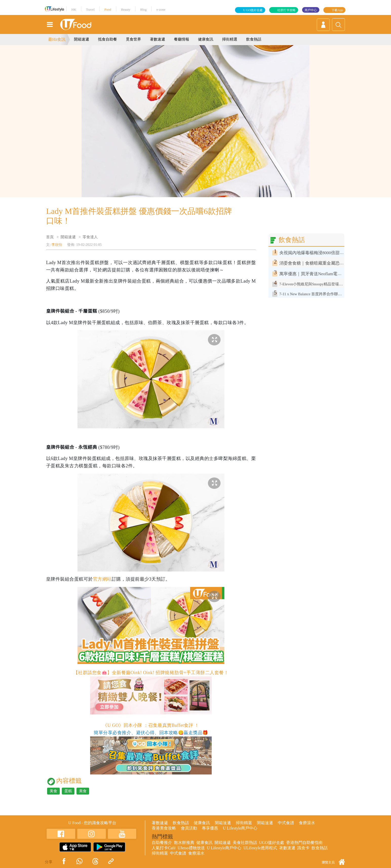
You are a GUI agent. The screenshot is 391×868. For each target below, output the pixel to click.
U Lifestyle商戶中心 (240, 828)
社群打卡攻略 (286, 10)
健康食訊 (206, 39)
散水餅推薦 (184, 843)
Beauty (126, 10)
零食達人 (90, 237)
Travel (90, 10)
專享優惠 (210, 828)
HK (74, 10)
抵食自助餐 (107, 39)
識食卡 (303, 848)
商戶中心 (311, 10)
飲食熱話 (254, 39)
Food (108, 10)
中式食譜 (286, 823)
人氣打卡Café (164, 848)
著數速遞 (158, 39)
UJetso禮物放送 (191, 848)
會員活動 (189, 828)
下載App (337, 10)
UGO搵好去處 (272, 843)
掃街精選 (230, 39)
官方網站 (102, 579)
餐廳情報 (182, 39)
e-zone (161, 10)
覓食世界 (133, 39)
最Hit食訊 (57, 39)
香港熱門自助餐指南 (304, 843)
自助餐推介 (162, 843)
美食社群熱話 (245, 843)
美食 (53, 791)
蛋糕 (68, 791)
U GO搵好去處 (253, 10)
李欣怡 (57, 245)
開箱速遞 (82, 39)
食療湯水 (307, 823)
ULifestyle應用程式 (260, 848)
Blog (143, 10)
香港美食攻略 (164, 828)
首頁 (50, 237)
